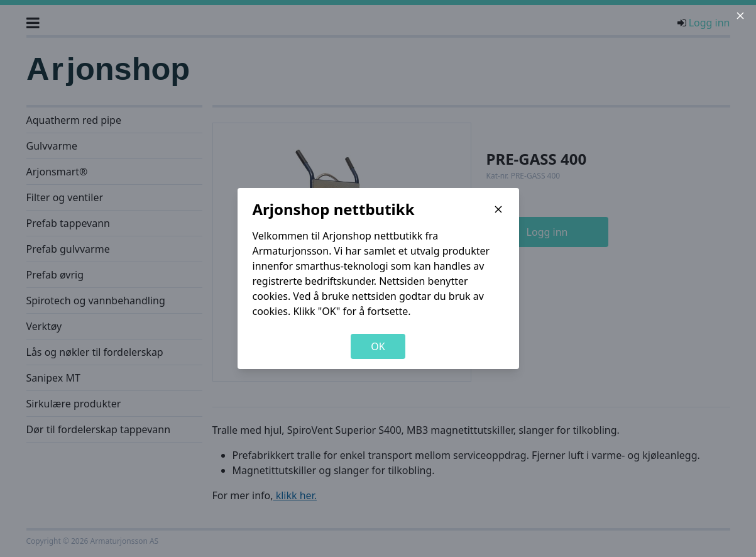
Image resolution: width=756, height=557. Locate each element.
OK (378, 346)
